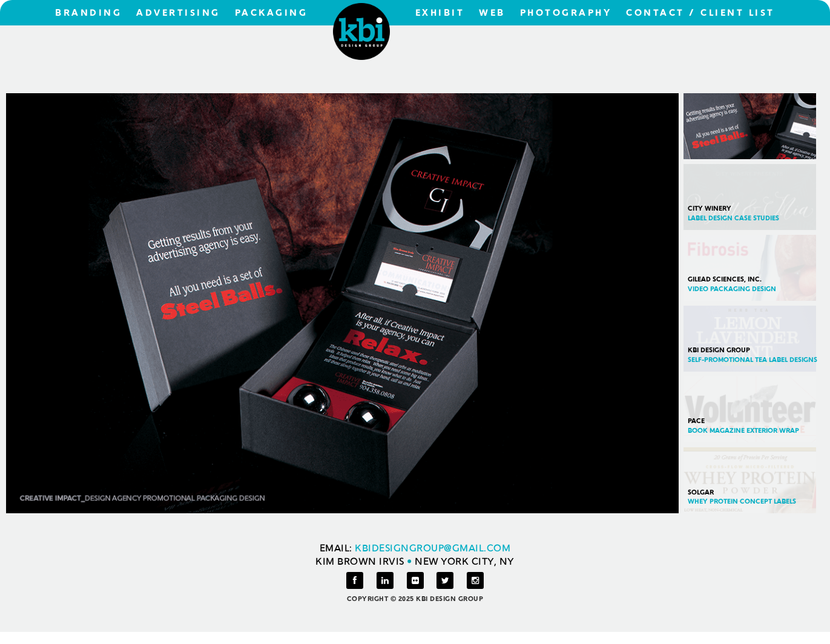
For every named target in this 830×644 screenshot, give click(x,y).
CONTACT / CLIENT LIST (700, 14)
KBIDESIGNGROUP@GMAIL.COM (433, 549)
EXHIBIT (440, 14)
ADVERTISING (178, 14)
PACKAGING (272, 14)
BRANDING (88, 14)
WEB (492, 14)
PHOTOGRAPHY (566, 14)
